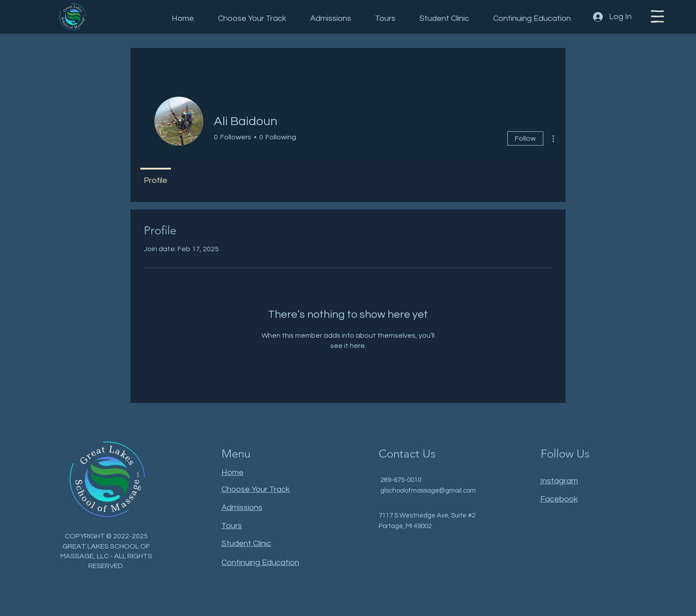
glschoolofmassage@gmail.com (428, 491)
